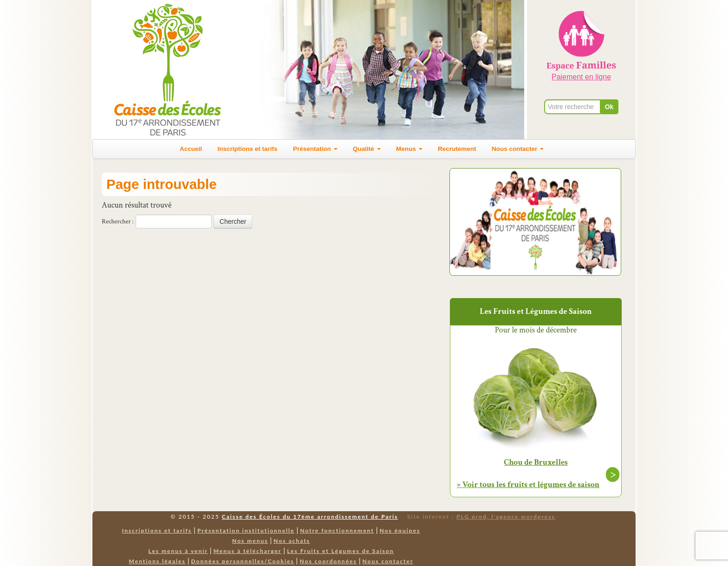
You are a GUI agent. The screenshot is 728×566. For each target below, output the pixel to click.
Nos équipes (400, 530)
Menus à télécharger (248, 551)
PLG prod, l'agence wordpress (506, 517)
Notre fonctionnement (337, 530)
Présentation (315, 149)
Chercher (233, 221)
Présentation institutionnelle (246, 530)
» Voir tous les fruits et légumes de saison (528, 485)
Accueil (191, 149)
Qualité (367, 149)
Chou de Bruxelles (536, 462)
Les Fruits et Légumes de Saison (340, 551)
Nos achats (292, 541)
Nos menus (250, 541)
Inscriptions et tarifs (248, 149)
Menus (409, 149)
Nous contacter (518, 149)
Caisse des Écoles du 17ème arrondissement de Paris (310, 517)
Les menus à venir (178, 551)
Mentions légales (157, 561)
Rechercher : (118, 221)
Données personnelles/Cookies (243, 561)
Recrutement (457, 149)
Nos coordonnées (328, 561)
